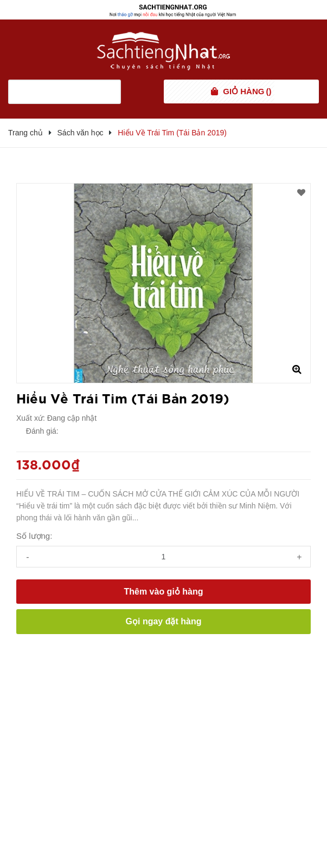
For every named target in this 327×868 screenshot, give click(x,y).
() (247, 92)
